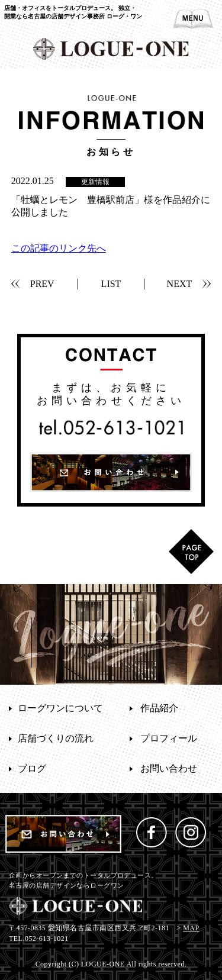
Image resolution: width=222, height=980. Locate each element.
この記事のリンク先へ (59, 248)
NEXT (180, 284)
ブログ (32, 768)
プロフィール (169, 738)
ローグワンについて (60, 708)
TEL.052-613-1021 (39, 939)
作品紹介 (159, 708)
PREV (42, 284)
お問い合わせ (169, 768)
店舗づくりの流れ (56, 738)
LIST (111, 284)
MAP (191, 928)
